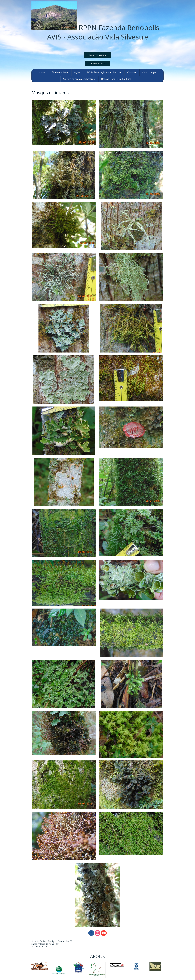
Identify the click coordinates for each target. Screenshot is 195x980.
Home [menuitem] (42, 72)
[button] (97, 55)
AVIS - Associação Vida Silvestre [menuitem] (104, 72)
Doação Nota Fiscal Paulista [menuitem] (116, 79)
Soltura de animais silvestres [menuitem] (79, 79)
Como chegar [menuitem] (149, 72)
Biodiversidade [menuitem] (60, 72)
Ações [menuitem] (77, 72)
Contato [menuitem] (131, 72)
